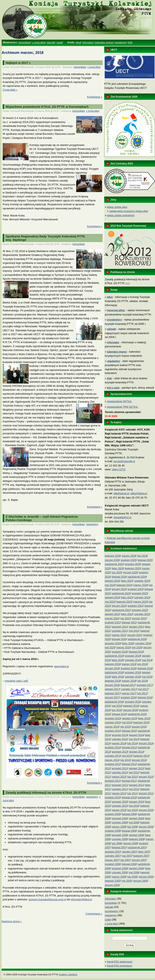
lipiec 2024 (127, 581)
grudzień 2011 (113, 781)
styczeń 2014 (146, 743)
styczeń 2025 (130, 573)
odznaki (51, 42)
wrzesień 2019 (133, 656)
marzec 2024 (140, 585)
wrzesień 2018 (133, 673)
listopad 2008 (129, 831)
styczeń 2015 (139, 727)
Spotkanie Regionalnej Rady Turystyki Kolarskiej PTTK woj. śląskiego (45, 238)
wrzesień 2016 (133, 702)
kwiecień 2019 (113, 664)
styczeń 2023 (119, 606)
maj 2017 (143, 689)
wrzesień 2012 (120, 768)
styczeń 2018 (112, 685)
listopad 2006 (129, 864)
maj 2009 (134, 822)
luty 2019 (142, 664)
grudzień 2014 (113, 731)
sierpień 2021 (136, 627)
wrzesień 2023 (139, 593)
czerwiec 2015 (113, 723)
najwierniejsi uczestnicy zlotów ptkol (129, 211)
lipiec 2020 (128, 643)
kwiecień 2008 (137, 839)
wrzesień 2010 (120, 802)
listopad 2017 (128, 685)
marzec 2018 (129, 681)
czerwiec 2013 (113, 756)
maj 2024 (110, 585)
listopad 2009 (129, 814)
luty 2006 (132, 877)
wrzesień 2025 (133, 564)
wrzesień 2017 (145, 685)
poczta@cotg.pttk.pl (124, 461)
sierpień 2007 (129, 852)
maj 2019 (147, 660)
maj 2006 (134, 872)
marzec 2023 (140, 602)
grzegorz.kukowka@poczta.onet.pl (47, 900)
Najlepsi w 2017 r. (18, 63)
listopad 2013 (129, 747)
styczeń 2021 (135, 635)
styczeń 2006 (146, 877)
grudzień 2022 (135, 606)
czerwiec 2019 (133, 660)
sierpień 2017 (112, 689)
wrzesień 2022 (139, 610)
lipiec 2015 (144, 718)
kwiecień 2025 (133, 568)
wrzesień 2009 (120, 818)
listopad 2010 (129, 797)
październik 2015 (137, 714)
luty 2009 (132, 827)
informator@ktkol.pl (81, 900)
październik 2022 (121, 610)
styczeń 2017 (112, 698)
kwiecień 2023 (124, 602)
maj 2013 (127, 756)
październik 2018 (114, 673)
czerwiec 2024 (142, 581)
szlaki (60, 42)
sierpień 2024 (112, 581)
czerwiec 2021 (120, 631)
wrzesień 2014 (120, 735)
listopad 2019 (136, 652)
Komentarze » (95, 97)
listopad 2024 (119, 577)
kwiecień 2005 (113, 881)
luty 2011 (132, 793)
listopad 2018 (145, 668)
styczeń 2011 (146, 793)
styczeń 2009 (146, 827)
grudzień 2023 (135, 589)
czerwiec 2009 (120, 822)
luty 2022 (125, 618)
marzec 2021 (119, 635)
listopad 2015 (119, 714)
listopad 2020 (119, 639)
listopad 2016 (145, 698)
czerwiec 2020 (143, 643)
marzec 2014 (119, 743)
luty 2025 (117, 573)
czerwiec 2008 (120, 839)
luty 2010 (132, 810)
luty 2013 (125, 760)
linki (130, 42)
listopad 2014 (129, 731)
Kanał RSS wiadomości (120, 962)
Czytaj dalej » (10, 90)
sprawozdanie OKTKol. (120, 401)
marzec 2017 (129, 693)
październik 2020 (137, 639)
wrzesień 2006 (120, 868)
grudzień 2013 (113, 747)
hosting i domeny (68, 975)
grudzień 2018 (128, 668)
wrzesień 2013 (120, 752)
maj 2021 (134, 631)
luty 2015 (125, 727)
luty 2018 (142, 681)
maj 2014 (134, 739)
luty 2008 (117, 843)
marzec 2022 (112, 618)
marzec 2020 (123, 648)
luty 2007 (125, 860)
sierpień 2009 (136, 818)
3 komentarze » (94, 914)
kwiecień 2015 (141, 723)
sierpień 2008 (136, 835)
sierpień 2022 (112, 614)
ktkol (78, 42)
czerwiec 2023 (142, 598)
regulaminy (121, 42)
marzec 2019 (129, 664)
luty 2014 (132, 743)
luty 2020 (137, 648)
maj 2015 (127, 723)
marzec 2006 (119, 877)
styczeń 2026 (112, 560)
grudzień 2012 (113, 764)
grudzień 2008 (113, 831)
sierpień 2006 (136, 868)
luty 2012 (132, 777)
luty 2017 (142, 693)
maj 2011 (134, 789)
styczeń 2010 (146, 810)
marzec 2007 (112, 860)
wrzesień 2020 (113, 643)
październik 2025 (114, 564)
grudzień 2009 (113, 814)
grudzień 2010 (113, 797)
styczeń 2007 (139, 860)
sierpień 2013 (136, 752)
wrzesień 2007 (113, 852)
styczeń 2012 (146, 777)
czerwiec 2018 (133, 677)
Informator (88, 42)
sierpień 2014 (136, 735)
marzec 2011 (119, 793)
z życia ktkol (39, 42)
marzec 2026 (129, 556)
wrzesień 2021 (120, 627)
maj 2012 (134, 772)
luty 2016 (117, 710)
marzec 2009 (119, 827)
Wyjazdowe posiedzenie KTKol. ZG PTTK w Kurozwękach (47, 107)
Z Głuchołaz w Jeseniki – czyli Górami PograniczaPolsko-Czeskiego (42, 518)
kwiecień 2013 (141, 756)
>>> (127, 283)
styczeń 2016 (130, 710)
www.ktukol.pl (61, 666)
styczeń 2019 (112, 668)
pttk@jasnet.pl (121, 493)
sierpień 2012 (136, 768)
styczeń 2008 (130, 843)
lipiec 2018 (118, 677)
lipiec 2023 (127, 598)
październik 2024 (137, 577)
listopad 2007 (119, 847)
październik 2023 (121, 593)
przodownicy (112, 911)
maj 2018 (147, 677)
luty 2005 (127, 881)
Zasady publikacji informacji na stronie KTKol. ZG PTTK (46, 793)
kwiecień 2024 (124, 585)
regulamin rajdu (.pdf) (16, 681)
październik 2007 (137, 847)
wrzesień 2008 (120, 835)
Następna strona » (12, 921)
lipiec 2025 (118, 568)
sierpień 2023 (112, 598)
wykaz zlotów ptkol (117, 207)
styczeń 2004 (112, 885)
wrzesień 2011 (120, 785)
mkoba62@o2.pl (122, 517)
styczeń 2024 (119, 589)
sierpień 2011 (136, 785)
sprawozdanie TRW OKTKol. (123, 407)
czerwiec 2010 (120, 806)
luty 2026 (142, 556)
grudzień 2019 (119, 652)
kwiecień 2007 (141, 856)
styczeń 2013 (139, 760)
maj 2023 (110, 602)
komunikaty (25, 42)
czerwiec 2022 (142, 614)
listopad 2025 (145, 560)
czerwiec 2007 (113, 856)
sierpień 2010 (136, 802)
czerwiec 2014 (120, 739)
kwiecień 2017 (113, 693)
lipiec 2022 (127, 614)
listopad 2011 (129, 781)
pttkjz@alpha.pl (139, 493)
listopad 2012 (129, 764)
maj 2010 (134, 806)
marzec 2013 (112, 760)
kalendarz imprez (104, 42)
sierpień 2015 (129, 718)
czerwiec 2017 (129, 689)
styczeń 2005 (140, 881)
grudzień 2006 (113, 864)
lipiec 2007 (144, 852)
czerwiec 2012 (120, 772)
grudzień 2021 (113, 623)
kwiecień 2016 (131, 706)
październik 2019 (114, 656)
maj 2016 (117, 706)
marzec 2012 (119, 777)
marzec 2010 (119, 810)
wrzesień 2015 (113, 718)
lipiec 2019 (118, 660)
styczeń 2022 (139, 618)
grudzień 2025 (128, 560)
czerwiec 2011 (120, 789)
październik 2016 (114, 702)
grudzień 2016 (128, 698)
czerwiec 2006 (120, 872)
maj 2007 (127, 856)
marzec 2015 (112, 727)
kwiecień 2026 (113, 556)
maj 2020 (110, 648)
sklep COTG (119, 469)
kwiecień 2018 (113, 681)
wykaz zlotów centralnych (121, 215)
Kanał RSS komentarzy (120, 966)
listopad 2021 (129, 623)
